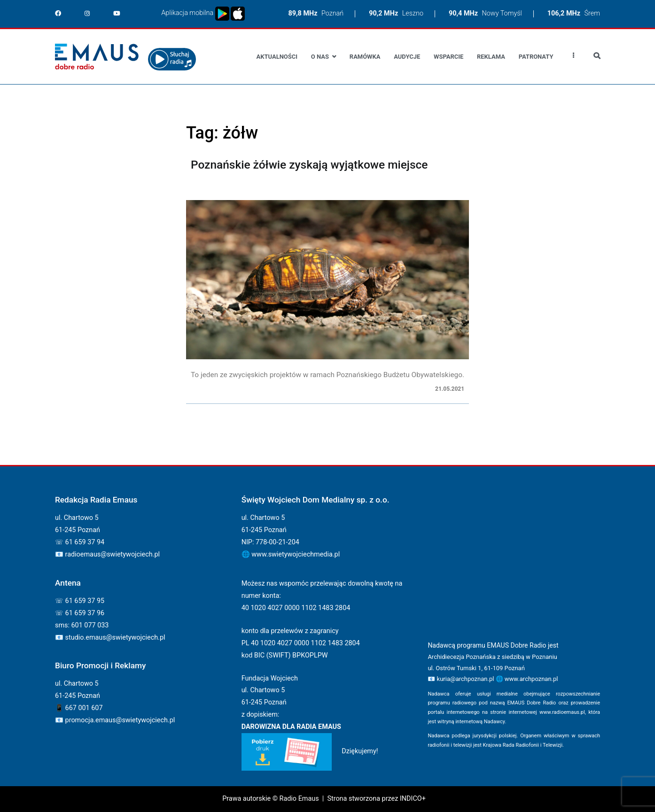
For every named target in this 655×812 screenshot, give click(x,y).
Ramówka (365, 57)
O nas (320, 57)
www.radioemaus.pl (562, 712)
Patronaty (536, 57)
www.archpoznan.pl (531, 679)
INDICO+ (413, 799)
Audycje (407, 57)
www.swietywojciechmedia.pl (296, 554)
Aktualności (277, 57)
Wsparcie (448, 57)
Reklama (491, 57)
